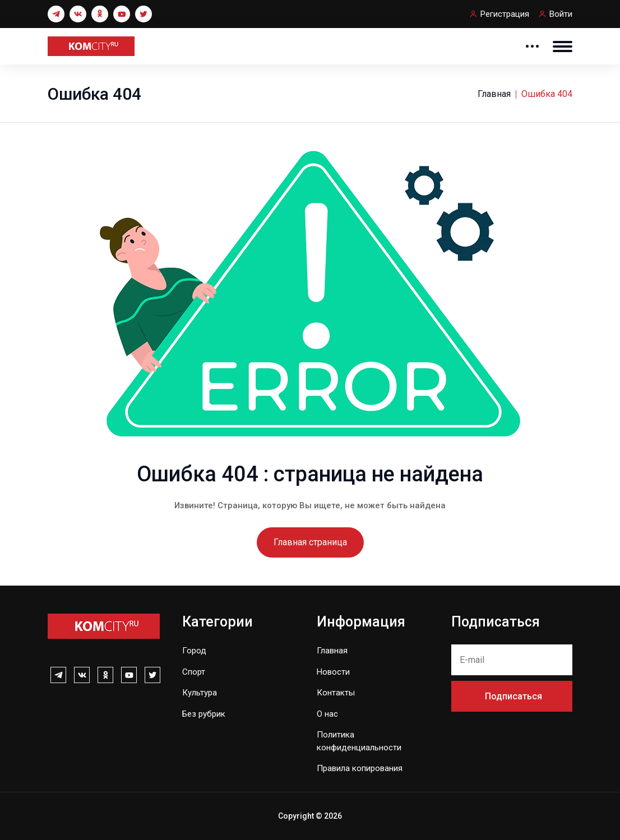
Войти (561, 14)
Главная (494, 94)
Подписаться (513, 696)
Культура (200, 693)
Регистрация (505, 14)
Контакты (336, 693)
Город (194, 651)
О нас (327, 714)
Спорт (194, 672)
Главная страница (310, 542)
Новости (333, 672)
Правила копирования (360, 768)
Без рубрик (204, 714)
